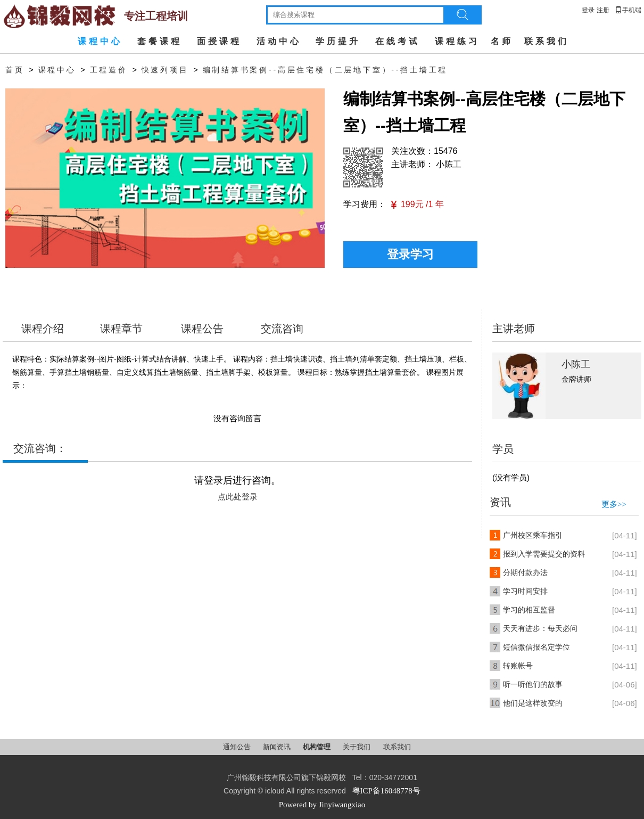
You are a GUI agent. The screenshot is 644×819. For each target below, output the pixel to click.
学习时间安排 (525, 591)
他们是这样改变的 (533, 703)
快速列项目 (165, 70)
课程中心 (100, 41)
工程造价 (109, 70)
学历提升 (338, 41)
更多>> (614, 504)
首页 (15, 70)
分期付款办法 (525, 573)
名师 (502, 41)
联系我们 (547, 41)
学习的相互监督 (529, 610)
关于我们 (357, 747)
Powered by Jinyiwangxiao (322, 805)
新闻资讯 (278, 747)
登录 (588, 10)
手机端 (628, 10)
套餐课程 (160, 41)
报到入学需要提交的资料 (544, 554)
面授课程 (219, 41)
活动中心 (279, 41)
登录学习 (410, 254)
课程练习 (457, 41)
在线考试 (398, 41)
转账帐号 (518, 666)
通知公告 (238, 747)
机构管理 (317, 747)
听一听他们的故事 (533, 685)
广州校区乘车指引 (533, 535)
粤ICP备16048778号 (386, 791)
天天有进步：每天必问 (540, 629)
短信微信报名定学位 (536, 647)
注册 (603, 10)
